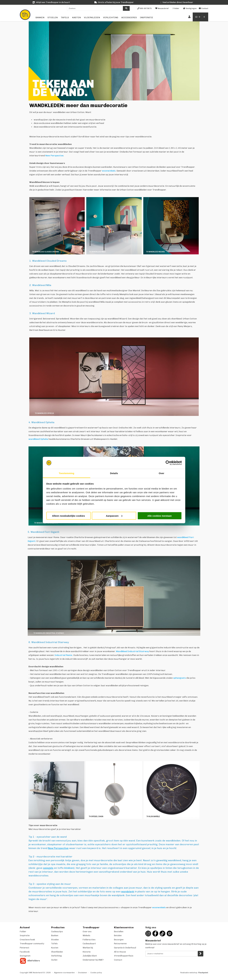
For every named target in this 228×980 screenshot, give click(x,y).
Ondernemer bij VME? (93, 960)
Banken (40, 17)
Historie (87, 952)
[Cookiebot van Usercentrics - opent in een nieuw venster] (168, 463)
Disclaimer (83, 973)
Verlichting (111, 17)
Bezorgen (119, 940)
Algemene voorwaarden (64, 973)
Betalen (118, 935)
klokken (69, 868)
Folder (23, 932)
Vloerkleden (92, 17)
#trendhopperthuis (124, 956)
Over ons (87, 932)
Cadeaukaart (89, 944)
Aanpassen (114, 516)
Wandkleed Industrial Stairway (132, 651)
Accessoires (129, 17)
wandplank (128, 891)
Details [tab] (114, 473)
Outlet (54, 960)
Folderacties (89, 940)
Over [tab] (162, 473)
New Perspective (54, 156)
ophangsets (180, 678)
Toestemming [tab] (66, 473)
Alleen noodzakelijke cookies (69, 516)
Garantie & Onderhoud (125, 948)
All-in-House (120, 952)
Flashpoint (203, 973)
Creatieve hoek (27, 940)
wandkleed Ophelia (38, 439)
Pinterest (25, 948)
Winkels (86, 935)
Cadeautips (57, 932)
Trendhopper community (32, 944)
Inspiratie (147, 17)
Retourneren (120, 944)
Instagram (25, 956)
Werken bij (88, 948)
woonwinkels (109, 171)
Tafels (65, 17)
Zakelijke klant (90, 956)
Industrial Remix (63, 655)
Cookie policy (96, 973)
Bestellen (119, 932)
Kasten (76, 17)
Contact (118, 960)
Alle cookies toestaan (160, 516)
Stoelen (53, 17)
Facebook (25, 952)
